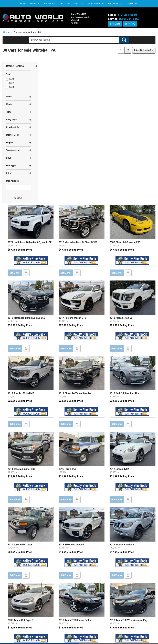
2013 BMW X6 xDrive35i (94, 367)
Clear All (19, 198)
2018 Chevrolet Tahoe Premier (97, 232)
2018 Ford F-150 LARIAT (55, 232)
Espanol (130, 24)
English (115, 24)
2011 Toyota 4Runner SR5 (56, 300)
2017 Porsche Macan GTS (95, 162)
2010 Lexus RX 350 (52, 505)
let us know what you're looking (76, 558)
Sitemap (106, 635)
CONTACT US (89, 623)
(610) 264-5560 (127, 15)
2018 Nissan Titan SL (132, 162)
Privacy (97, 635)
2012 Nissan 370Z (130, 300)
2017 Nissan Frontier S (132, 367)
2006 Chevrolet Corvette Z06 (136, 91)
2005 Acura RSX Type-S (55, 435)
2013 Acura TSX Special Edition (98, 435)
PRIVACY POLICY (91, 610)
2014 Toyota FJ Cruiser (54, 367)
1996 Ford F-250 (90, 300)
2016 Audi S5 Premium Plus (135, 232)
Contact (88, 635)
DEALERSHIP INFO (91, 616)
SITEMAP (87, 629)
